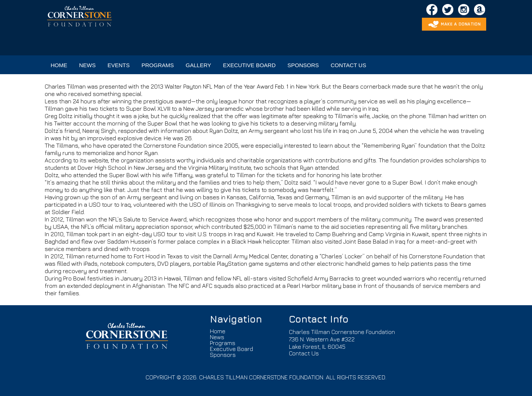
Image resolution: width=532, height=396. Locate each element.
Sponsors (223, 355)
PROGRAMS (158, 65)
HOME (59, 65)
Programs (223, 343)
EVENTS (119, 65)
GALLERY (199, 65)
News (217, 337)
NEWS (87, 65)
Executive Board (231, 349)
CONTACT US (348, 65)
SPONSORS (303, 65)
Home (218, 331)
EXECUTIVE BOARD (249, 65)
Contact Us (304, 353)
